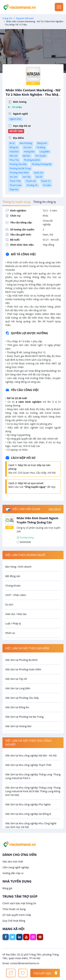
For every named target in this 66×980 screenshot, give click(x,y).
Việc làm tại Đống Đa (17, 707)
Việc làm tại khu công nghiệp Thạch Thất (28, 765)
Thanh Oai (31, 181)
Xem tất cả (55, 509)
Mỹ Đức (26, 156)
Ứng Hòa (14, 189)
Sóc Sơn (14, 177)
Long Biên (45, 152)
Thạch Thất (15, 181)
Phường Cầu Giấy (18, 164)
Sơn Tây (27, 177)
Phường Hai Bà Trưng (20, 168)
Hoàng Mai (29, 152)
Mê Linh (14, 156)
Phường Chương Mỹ (42, 164)
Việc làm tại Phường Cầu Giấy (22, 698)
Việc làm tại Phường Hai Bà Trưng (24, 717)
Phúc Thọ (14, 160)
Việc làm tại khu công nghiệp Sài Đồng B (28, 814)
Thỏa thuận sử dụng (14, 909)
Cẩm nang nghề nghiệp (16, 867)
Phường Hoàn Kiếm (19, 173)
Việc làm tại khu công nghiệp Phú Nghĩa (28, 804)
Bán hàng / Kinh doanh (18, 567)
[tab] (16, 202)
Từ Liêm (47, 185)
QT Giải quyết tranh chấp (17, 915)
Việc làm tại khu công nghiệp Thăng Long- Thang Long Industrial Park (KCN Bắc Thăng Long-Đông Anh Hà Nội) (33, 791)
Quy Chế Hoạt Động (14, 921)
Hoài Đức (14, 152)
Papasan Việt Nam (25, 18)
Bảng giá (7, 888)
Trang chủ (7, 18)
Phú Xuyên (41, 156)
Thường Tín (32, 185)
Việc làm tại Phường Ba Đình (21, 660)
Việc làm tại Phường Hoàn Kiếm (23, 669)
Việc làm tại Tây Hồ (16, 679)
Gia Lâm (27, 147)
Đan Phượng (26, 143)
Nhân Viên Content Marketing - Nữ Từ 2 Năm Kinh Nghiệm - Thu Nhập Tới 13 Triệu (33, 96)
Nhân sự (10, 633)
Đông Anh (42, 143)
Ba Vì (12, 143)
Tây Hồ (39, 177)
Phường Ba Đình (32, 160)
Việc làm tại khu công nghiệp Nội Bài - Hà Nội (31, 755)
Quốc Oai (39, 173)
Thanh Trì (46, 181)
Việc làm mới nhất (13, 862)
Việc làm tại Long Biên (18, 688)
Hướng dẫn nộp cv (13, 873)
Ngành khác (15, 119)
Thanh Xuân (16, 185)
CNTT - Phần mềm (16, 595)
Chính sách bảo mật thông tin (19, 903)
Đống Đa (14, 147)
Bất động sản (13, 576)
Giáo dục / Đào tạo (16, 614)
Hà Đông (41, 147)
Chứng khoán (13, 586)
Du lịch (9, 604)
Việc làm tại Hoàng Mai (18, 726)
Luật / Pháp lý (13, 623)
